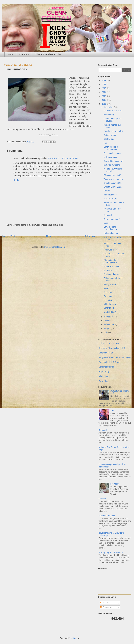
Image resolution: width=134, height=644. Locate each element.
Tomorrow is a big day (113, 179)
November (109, 317)
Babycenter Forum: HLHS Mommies (115, 357)
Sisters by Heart (106, 353)
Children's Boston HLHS (109, 343)
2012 (104, 100)
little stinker (109, 300)
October (108, 321)
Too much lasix (110, 250)
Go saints (108, 270)
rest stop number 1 (112, 165)
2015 (104, 88)
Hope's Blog (104, 372)
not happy (115, 484)
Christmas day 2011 (112, 183)
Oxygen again (110, 312)
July (106, 332)
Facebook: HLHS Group (109, 362)
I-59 (105, 143)
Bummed (108, 215)
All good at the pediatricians (110, 261)
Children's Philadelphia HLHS (112, 348)
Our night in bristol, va (113, 161)
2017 (104, 84)
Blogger (75, 638)
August (107, 329)
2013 (104, 96)
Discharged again (111, 274)
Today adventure (111, 233)
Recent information (107, 516)
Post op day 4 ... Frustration (111, 552)
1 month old (109, 308)
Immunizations (110, 195)
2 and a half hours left (113, 131)
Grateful (102, 499)
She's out (108, 292)
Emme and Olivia (111, 266)
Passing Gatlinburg (112, 153)
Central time (109, 139)
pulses (106, 288)
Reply (16, 180)
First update (109, 296)
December (109, 107)
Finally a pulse (110, 284)
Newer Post (9, 236)
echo (106, 223)
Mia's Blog (103, 376)
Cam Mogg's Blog (107, 367)
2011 (104, 104)
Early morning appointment (110, 228)
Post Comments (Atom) (55, 247)
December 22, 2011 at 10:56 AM (63, 158)
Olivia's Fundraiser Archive (48, 54)
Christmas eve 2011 (112, 187)
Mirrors (107, 191)
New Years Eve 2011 (113, 111)
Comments (106, 607)
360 (112, 410)
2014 (104, 92)
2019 (104, 80)
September (109, 325)
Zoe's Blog (103, 381)
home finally (109, 115)
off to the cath (110, 304)
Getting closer (110, 135)
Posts (104, 603)
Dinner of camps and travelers (113, 120)
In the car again (110, 157)
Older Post (90, 236)
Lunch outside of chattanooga (111, 148)
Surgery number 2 (112, 219)
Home (10, 54)
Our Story (24, 54)
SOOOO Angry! (110, 199)
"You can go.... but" (112, 175)
